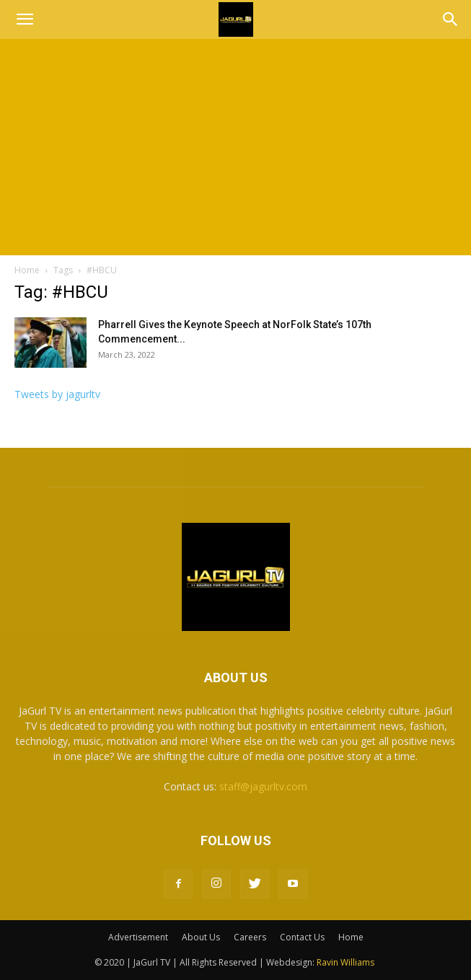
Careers (250, 937)
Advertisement (138, 937)
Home (27, 270)
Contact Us (302, 937)
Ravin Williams (347, 962)
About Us (201, 937)
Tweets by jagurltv (57, 394)
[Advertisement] (236, 147)
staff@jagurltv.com (263, 786)
